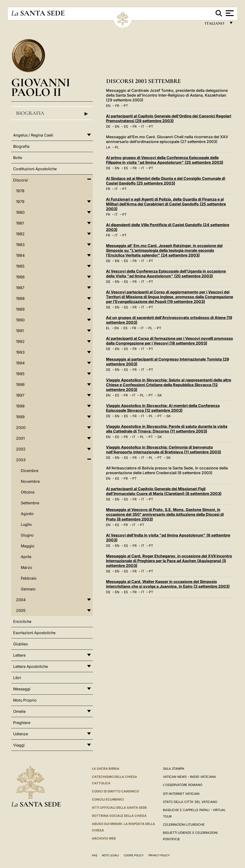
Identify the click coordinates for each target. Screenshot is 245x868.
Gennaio (28, 589)
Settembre (30, 503)
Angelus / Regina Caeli (33, 135)
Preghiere (22, 723)
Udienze (21, 734)
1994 (20, 363)
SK (160, 395)
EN (108, 106)
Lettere (19, 655)
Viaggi (19, 745)
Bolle (18, 158)
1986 (20, 277)
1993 (20, 352)
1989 (20, 309)
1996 (20, 385)
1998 (20, 406)
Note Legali (110, 855)
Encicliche (22, 621)
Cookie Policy (134, 855)
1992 (20, 341)
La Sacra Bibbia (106, 769)
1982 (20, 234)
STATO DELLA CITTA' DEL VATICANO (190, 802)
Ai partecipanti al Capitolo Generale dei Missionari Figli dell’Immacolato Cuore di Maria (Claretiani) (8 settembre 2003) (164, 491)
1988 (20, 298)
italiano (215, 25)
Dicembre (30, 471)
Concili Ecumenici (108, 799)
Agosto (27, 514)
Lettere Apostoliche (31, 666)
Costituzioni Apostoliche (35, 169)
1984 (20, 255)
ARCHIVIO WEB (104, 838)
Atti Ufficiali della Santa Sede (119, 808)
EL (108, 328)
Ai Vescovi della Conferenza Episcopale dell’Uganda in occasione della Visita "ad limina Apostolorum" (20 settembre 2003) (166, 274)
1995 (20, 374)
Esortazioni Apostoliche (34, 633)
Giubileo (21, 644)
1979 (20, 202)
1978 (20, 191)
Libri (17, 678)
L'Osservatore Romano (183, 785)
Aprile (26, 557)
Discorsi (20, 180)
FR (117, 106)
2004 (21, 600)
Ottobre (28, 492)
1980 (20, 212)
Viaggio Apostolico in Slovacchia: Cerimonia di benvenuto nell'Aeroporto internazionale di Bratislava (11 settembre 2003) (164, 450)
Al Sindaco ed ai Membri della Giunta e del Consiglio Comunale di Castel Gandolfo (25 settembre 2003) (166, 181)
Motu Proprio (25, 700)
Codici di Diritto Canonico (115, 791)
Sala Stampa (174, 769)
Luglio (26, 524)
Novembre (30, 481)
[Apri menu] (229, 13)
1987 (20, 288)
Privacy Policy (159, 855)
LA (108, 147)
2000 (21, 428)
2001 (20, 438)
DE (108, 126)
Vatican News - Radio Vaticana (189, 777)
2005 (21, 610)
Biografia (52, 113)
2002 (21, 449)
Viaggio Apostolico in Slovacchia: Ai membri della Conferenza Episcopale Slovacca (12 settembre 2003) (163, 408)
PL (117, 147)
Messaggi (22, 689)
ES (126, 126)
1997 (20, 395)
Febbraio (29, 578)
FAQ (95, 855)
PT (126, 106)
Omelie (19, 711)
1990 (20, 320)
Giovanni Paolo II (41, 87)
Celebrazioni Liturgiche (184, 824)
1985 (20, 266)
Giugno (27, 535)
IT (143, 126)
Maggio (28, 546)
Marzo (27, 567)
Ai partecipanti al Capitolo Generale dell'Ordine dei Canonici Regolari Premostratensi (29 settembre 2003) (169, 118)
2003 (21, 460)
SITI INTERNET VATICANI (181, 794)
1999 (20, 417)
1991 (20, 331)
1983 (20, 245)
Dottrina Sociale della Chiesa (119, 816)
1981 (20, 223)
